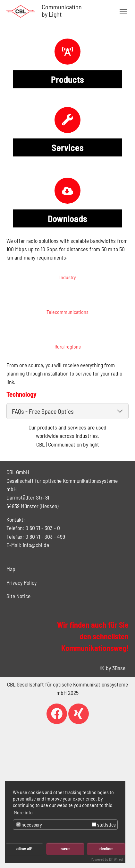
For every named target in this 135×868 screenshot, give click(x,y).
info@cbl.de (36, 545)
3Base (119, 668)
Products (67, 79)
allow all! (24, 849)
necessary (29, 824)
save (65, 849)
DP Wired (116, 859)
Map (11, 569)
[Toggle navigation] (123, 11)
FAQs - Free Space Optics (43, 411)
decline (106, 849)
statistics (104, 824)
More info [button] (23, 812)
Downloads (67, 218)
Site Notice (18, 596)
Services (68, 147)
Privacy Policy (21, 582)
